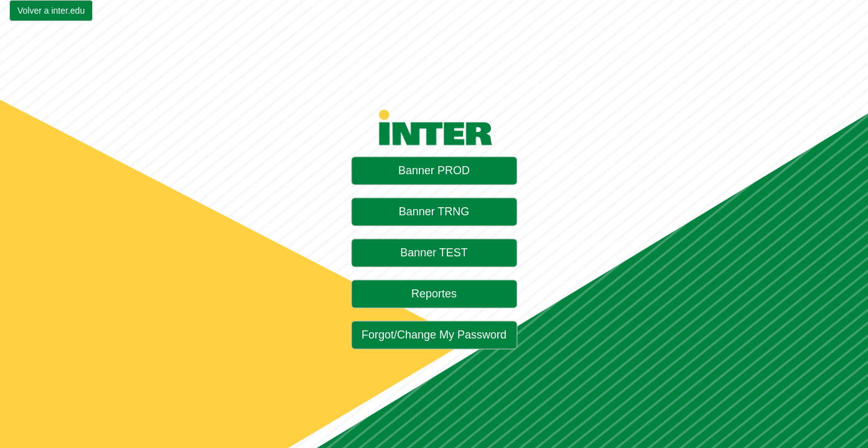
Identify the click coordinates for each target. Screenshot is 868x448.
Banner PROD (434, 171)
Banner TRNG (434, 212)
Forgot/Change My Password (434, 335)
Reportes (434, 294)
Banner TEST (434, 253)
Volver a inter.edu (51, 11)
